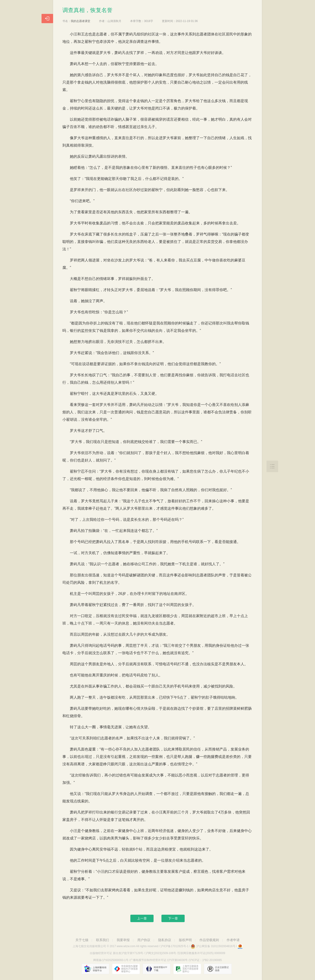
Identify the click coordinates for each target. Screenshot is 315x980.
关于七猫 (82, 940)
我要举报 (123, 940)
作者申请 (233, 940)
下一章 (173, 918)
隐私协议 (165, 940)
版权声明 (185, 940)
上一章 (142, 918)
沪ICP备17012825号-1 (174, 946)
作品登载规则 (209, 940)
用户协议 (144, 940)
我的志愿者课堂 (80, 21)
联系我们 (103, 940)
